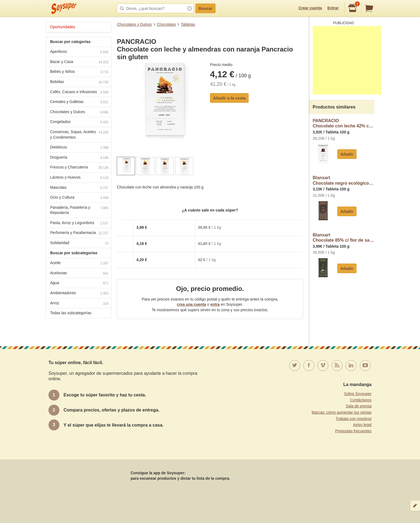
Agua (79, 283)
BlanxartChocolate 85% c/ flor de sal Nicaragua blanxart (343, 238)
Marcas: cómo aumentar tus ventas (342, 412)
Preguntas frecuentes (353, 431)
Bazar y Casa (79, 62)
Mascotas (79, 188)
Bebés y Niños (79, 72)
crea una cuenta (192, 304)
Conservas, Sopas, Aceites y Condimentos (79, 135)
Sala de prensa (359, 406)
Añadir (347, 154)
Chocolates (166, 24)
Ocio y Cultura (79, 198)
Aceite (79, 263)
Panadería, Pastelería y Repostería (79, 210)
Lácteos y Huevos (79, 178)
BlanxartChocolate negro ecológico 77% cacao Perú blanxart (343, 180)
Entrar (333, 8)
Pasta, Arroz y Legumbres (79, 223)
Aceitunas (79, 274)
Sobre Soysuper (358, 394)
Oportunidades (63, 27)
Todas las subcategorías (71, 313)
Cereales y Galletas (79, 102)
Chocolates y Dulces (134, 24)
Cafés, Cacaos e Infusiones (79, 92)
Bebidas (79, 82)
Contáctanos (361, 400)
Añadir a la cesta (229, 98)
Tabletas (188, 24)
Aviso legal (362, 425)
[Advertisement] (347, 60)
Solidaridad (79, 243)
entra (215, 304)
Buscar (205, 8)
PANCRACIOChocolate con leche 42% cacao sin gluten (343, 123)
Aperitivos (79, 52)
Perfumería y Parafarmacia (79, 233)
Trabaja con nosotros (354, 419)
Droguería (79, 158)
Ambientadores (79, 294)
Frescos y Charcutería (79, 168)
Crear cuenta (310, 8)
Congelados (79, 122)
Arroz (79, 304)
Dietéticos (79, 148)
